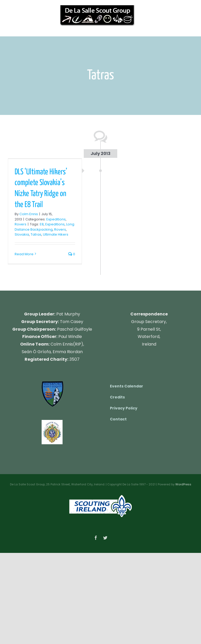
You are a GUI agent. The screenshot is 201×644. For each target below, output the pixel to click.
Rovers (21, 224)
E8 (42, 224)
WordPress (183, 484)
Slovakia (22, 234)
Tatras (36, 234)
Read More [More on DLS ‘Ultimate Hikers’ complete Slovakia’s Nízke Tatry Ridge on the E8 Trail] (24, 254)
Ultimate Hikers (56, 234)
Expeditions (56, 219)
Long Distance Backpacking (44, 227)
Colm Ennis (29, 214)
